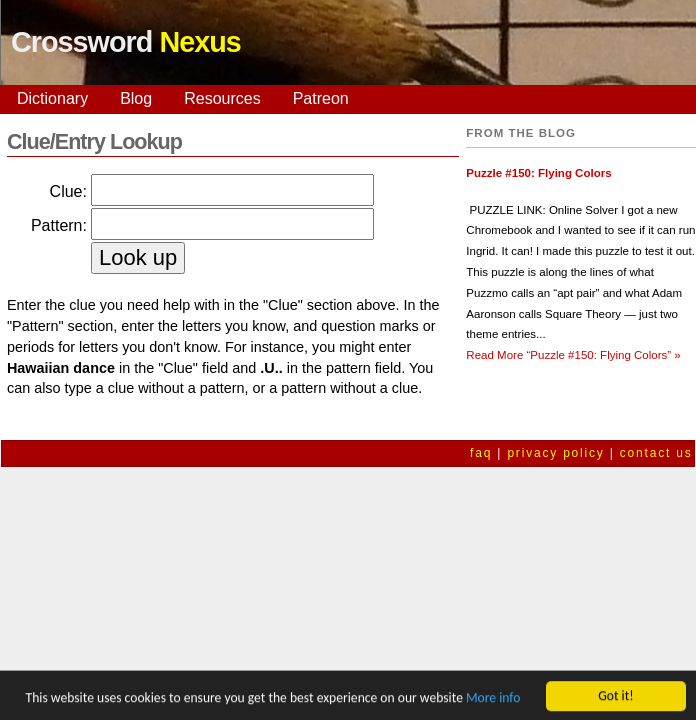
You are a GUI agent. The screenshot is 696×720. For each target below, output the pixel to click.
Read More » (573, 355)
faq (481, 453)
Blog (136, 98)
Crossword (126, 42)
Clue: (68, 191)
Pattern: (59, 225)
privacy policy (555, 453)
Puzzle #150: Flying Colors (538, 173)
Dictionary (52, 98)
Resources (222, 98)
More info (493, 699)
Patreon (321, 98)
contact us (656, 453)
